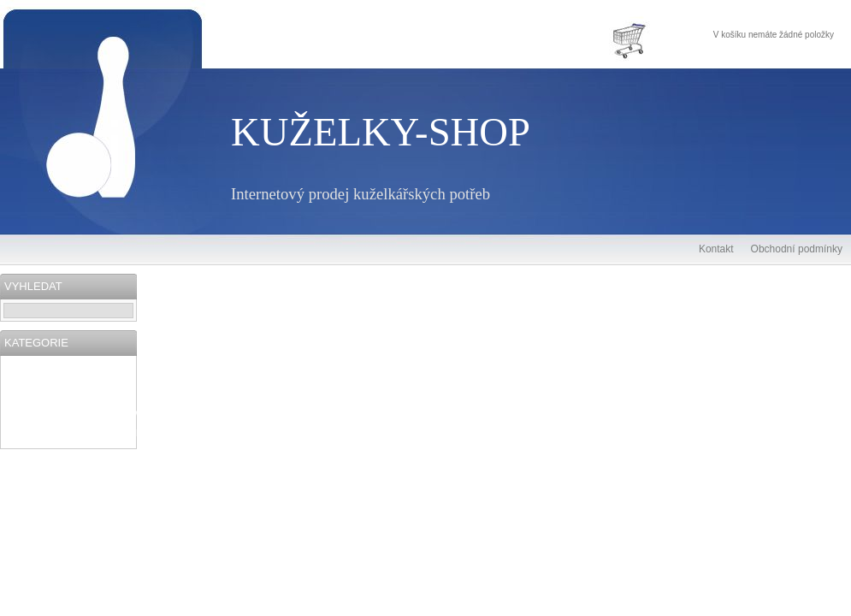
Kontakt (716, 249)
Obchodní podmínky (797, 249)
